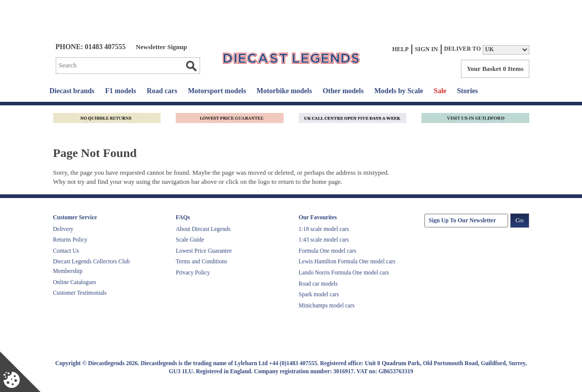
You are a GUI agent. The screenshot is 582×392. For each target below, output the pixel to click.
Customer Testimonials (80, 293)
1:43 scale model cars (324, 240)
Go (191, 66)
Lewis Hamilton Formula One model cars (347, 261)
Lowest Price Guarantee (204, 251)
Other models (343, 91)
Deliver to (463, 49)
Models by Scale (399, 91)
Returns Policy (70, 240)
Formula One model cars (328, 251)
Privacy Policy (193, 272)
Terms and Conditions (201, 261)
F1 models (121, 91)
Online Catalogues (75, 282)
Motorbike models (284, 91)
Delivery (63, 229)
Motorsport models (217, 91)
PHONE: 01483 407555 (91, 47)
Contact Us (66, 251)
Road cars (162, 91)
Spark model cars (319, 294)
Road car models (318, 284)
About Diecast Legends (203, 229)
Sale (440, 91)
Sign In (426, 49)
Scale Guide (190, 240)
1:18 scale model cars (324, 229)
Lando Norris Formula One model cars (344, 272)
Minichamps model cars (327, 305)
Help (400, 49)
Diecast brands (72, 91)
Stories (467, 91)
